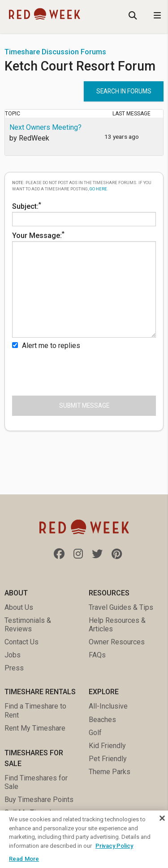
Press (14, 668)
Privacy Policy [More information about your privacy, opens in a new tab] (114, 846)
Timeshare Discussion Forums (55, 52)
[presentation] (80, 371)
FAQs (97, 655)
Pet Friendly (108, 759)
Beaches (102, 720)
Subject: (84, 214)
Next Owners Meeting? (45, 127)
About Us (19, 607)
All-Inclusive (108, 706)
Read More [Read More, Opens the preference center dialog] (24, 859)
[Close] (162, 818)
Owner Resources (117, 642)
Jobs (13, 655)
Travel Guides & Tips (121, 607)
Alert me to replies (46, 346)
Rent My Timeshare (35, 728)
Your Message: (84, 284)
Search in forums (124, 91)
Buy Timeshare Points (39, 800)
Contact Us (22, 642)
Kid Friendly (107, 746)
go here (98, 189)
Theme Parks (110, 772)
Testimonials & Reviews (28, 625)
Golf (95, 733)
